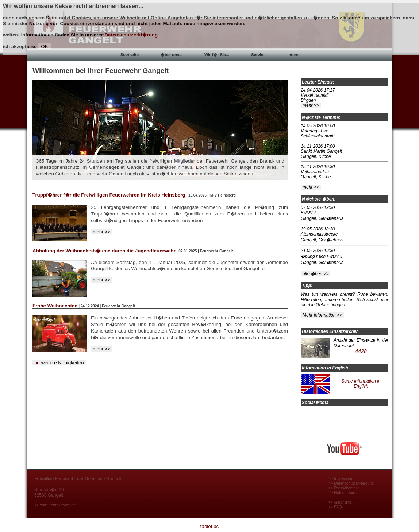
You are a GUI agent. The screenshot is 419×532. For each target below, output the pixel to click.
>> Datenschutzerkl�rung (351, 483)
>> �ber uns (340, 502)
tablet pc (209, 526)
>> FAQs (336, 507)
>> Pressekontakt (344, 488)
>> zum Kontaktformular (55, 505)
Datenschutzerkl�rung (131, 35)
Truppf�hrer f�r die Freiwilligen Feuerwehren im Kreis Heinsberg (109, 195)
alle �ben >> (316, 274)
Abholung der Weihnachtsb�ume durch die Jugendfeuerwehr (104, 251)
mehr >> (101, 232)
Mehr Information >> (322, 315)
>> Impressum (341, 478)
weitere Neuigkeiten (59, 363)
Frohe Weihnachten (55, 306)
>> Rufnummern (343, 492)
